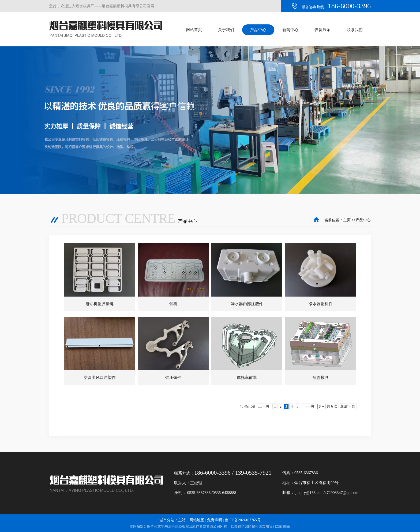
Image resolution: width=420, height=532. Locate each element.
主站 (182, 520)
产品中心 (363, 220)
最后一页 (348, 406)
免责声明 (215, 520)
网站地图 (197, 520)
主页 (347, 220)
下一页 (309, 406)
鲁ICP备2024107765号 (243, 520)
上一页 (264, 406)
